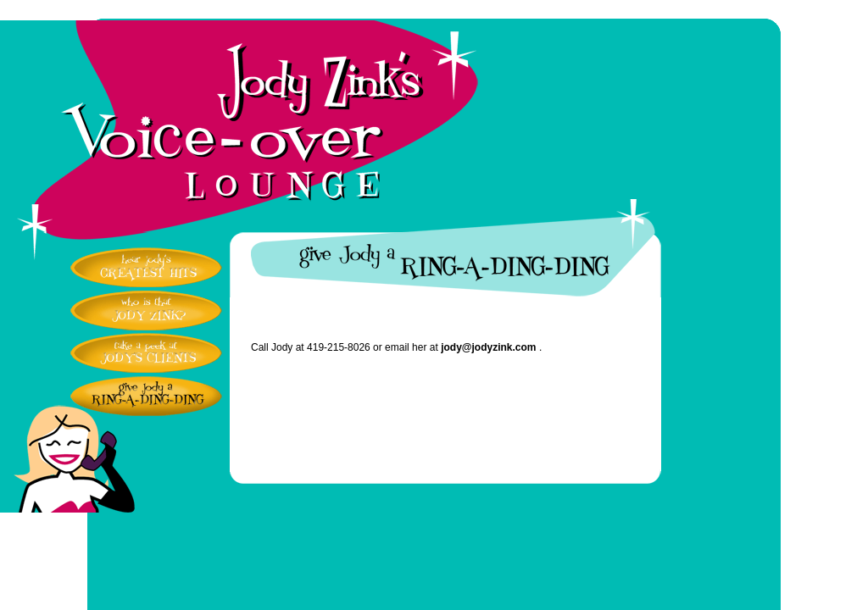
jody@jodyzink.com (488, 347)
